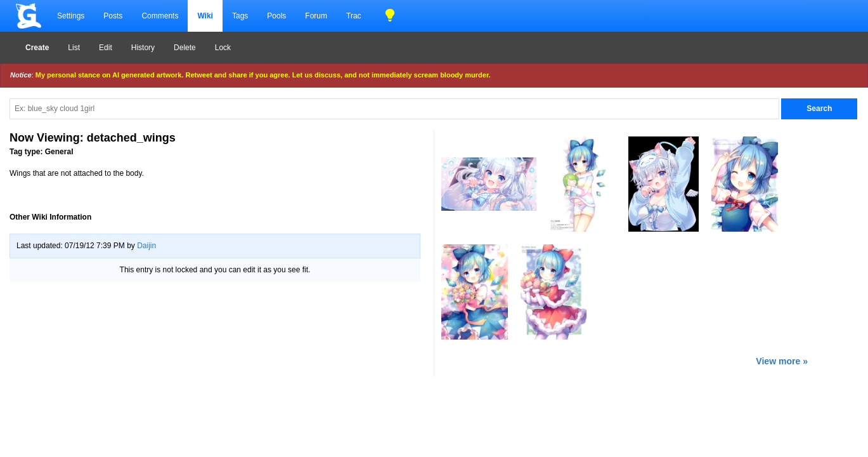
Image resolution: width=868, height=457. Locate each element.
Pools (276, 16)
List (74, 48)
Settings (71, 16)
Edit (106, 48)
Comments (160, 16)
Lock (223, 48)
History (143, 48)
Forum (316, 16)
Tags (240, 16)
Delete (185, 48)
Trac (354, 16)
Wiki (205, 16)
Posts (113, 16)
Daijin (146, 246)
